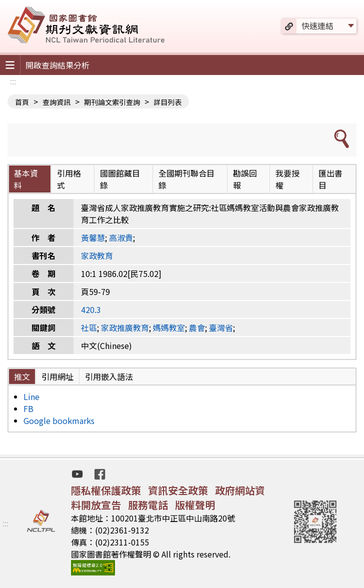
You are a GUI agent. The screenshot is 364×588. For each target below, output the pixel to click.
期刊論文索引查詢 (112, 102)
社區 (89, 327)
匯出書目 (330, 179)
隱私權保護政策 (106, 490)
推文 (22, 376)
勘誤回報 (245, 179)
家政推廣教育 (125, 327)
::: (13, 81)
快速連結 (317, 25)
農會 (197, 327)
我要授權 (287, 179)
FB (28, 408)
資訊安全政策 (178, 490)
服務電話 (148, 505)
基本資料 (26, 179)
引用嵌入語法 (109, 376)
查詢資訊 (56, 102)
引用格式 (69, 179)
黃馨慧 (93, 237)
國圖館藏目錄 (120, 179)
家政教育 (97, 255)
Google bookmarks (59, 420)
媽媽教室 (169, 327)
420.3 (91, 309)
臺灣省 (221, 327)
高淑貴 (121, 237)
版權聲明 (195, 505)
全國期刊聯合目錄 (186, 179)
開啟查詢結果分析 (57, 65)
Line (31, 396)
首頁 (22, 102)
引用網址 (57, 376)
